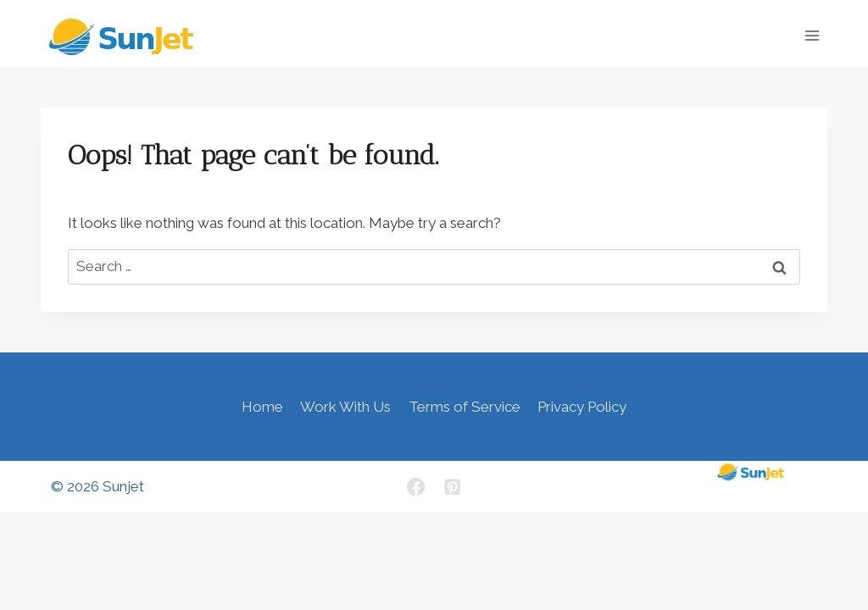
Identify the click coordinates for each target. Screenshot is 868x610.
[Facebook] (416, 487)
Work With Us (345, 407)
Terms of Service (465, 407)
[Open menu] (812, 35)
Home (262, 407)
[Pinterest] (452, 487)
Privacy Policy (582, 407)
